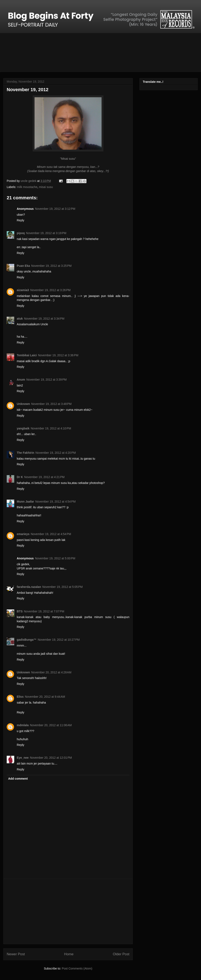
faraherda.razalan (29, 587)
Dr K (20, 477)
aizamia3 (23, 290)
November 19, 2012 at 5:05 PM (62, 587)
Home (69, 954)
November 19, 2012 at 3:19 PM (46, 233)
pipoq (21, 233)
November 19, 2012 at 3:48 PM (51, 404)
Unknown (23, 404)
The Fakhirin (25, 453)
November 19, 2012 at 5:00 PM (55, 558)
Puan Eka (23, 266)
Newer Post (16, 954)
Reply (21, 220)
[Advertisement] (68, 911)
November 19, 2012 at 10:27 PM (59, 640)
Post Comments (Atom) (77, 968)
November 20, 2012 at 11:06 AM (51, 725)
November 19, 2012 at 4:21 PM (44, 477)
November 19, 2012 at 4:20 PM (56, 453)
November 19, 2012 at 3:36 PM (58, 355)
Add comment (18, 779)
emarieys (23, 534)
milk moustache (27, 187)
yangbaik (23, 428)
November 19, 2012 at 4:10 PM (51, 428)
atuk (20, 319)
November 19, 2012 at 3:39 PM (47, 380)
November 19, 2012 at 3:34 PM (44, 319)
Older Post (121, 954)
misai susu (46, 187)
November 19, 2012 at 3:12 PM (55, 209)
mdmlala (23, 725)
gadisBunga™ (27, 640)
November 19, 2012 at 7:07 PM (44, 611)
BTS (20, 611)
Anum (21, 380)
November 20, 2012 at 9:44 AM (45, 697)
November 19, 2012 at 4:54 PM (55, 502)
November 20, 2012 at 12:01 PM (51, 758)
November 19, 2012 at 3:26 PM (50, 290)
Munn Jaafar (25, 502)
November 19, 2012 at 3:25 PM (51, 266)
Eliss (20, 697)
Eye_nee (23, 758)
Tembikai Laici (27, 355)
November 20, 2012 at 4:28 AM (51, 672)
